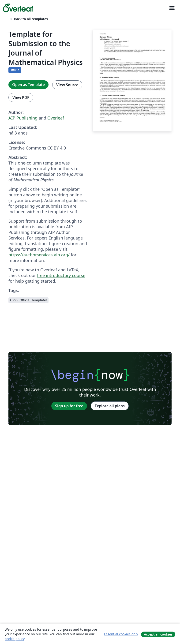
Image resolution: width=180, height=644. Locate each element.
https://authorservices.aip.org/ (39, 255)
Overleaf (56, 118)
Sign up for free (69, 406)
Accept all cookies (158, 634)
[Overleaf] (18, 8)
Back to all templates (29, 19)
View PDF (21, 97)
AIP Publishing (23, 118)
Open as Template (28, 85)
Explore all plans (110, 406)
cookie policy (15, 639)
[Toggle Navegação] (172, 8)
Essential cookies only (121, 634)
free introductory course (61, 275)
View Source (67, 85)
